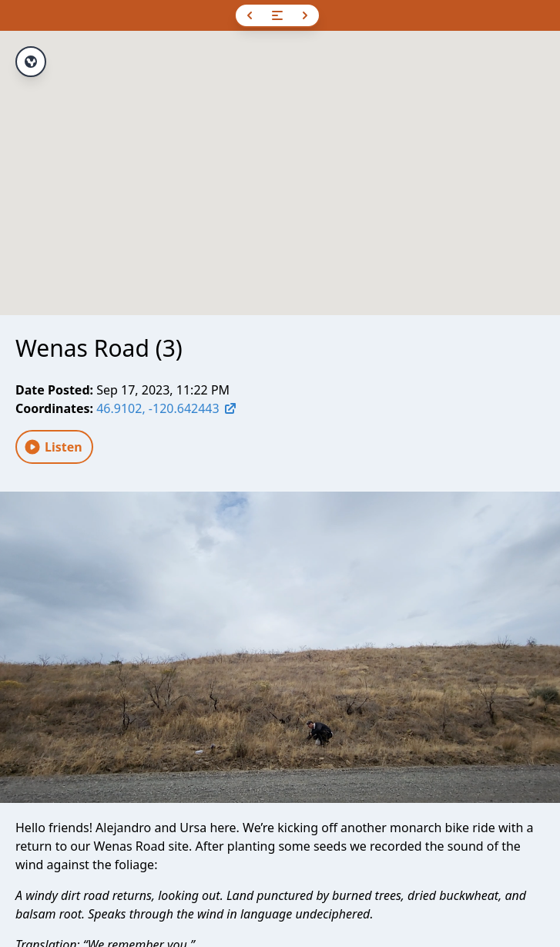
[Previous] (250, 15)
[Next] (305, 15)
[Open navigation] (277, 15)
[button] (280, 158)
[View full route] (31, 62)
